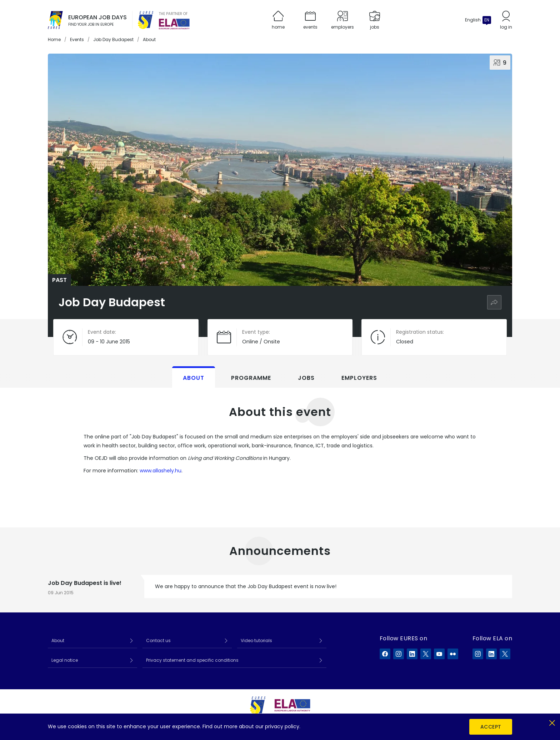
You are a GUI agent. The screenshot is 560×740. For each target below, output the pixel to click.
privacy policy (282, 726)
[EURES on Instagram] (399, 654)
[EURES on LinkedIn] (412, 654)
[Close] (552, 722)
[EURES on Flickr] (453, 654)
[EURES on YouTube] (439, 654)
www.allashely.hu (161, 471)
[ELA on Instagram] (478, 654)
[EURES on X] (426, 654)
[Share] (494, 302)
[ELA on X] (505, 654)
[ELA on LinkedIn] (491, 654)
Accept (491, 727)
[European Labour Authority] (174, 24)
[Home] (55, 20)
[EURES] (146, 20)
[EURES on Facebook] (385, 654)
